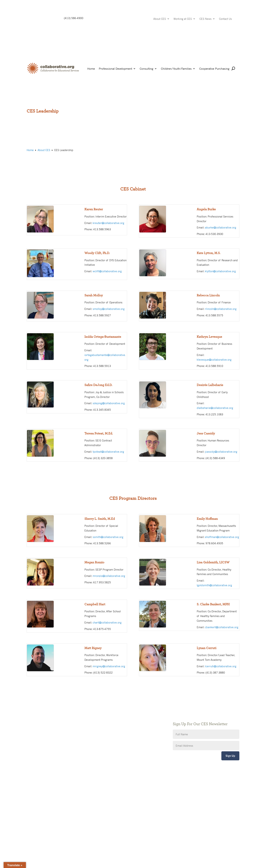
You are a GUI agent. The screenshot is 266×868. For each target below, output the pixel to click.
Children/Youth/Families (176, 69)
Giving (103, 716)
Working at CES (183, 19)
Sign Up (230, 756)
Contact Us (225, 19)
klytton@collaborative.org (220, 271)
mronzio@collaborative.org (109, 576)
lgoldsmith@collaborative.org (214, 585)
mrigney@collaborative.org (109, 666)
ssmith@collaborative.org (108, 537)
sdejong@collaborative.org (109, 403)
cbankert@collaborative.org (222, 627)
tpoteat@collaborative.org (108, 452)
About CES (160, 19)
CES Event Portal (110, 733)
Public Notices (108, 711)
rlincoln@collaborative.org (221, 309)
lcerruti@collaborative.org (221, 666)
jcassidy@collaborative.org (221, 452)
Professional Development (115, 69)
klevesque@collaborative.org (214, 360)
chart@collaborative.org (107, 622)
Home (91, 69)
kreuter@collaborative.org (108, 223)
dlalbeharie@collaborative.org (215, 408)
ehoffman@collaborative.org (222, 537)
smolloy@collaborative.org (109, 309)
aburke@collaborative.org (221, 227)
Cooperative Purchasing (214, 69)
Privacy (104, 722)
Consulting (146, 69)
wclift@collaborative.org (107, 271)
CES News (205, 19)
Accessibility (107, 727)
